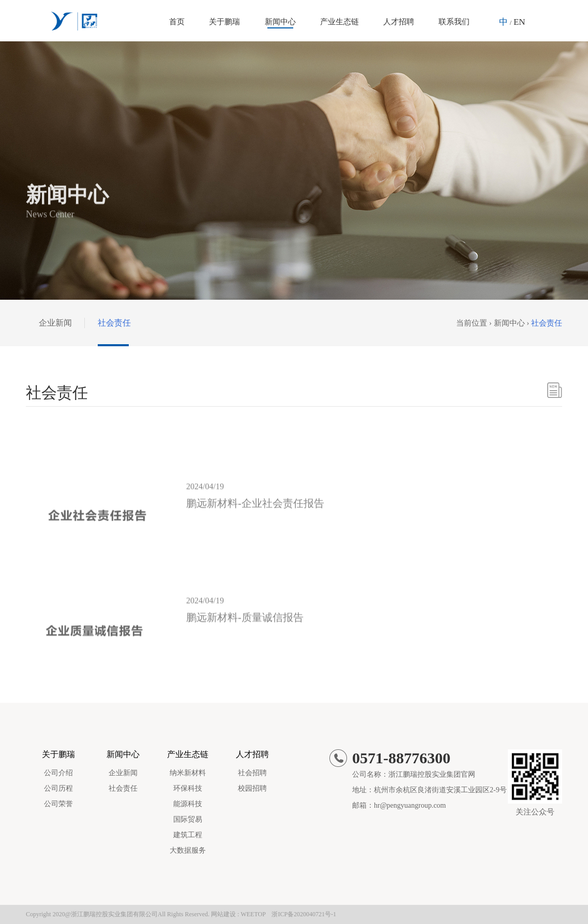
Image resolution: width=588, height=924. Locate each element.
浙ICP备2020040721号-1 (304, 914)
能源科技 (188, 804)
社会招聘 (252, 773)
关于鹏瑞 (224, 22)
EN (519, 22)
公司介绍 (58, 773)
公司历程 (58, 788)
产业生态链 (340, 22)
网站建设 (223, 914)
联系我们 (454, 22)
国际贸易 (188, 819)
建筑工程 (188, 835)
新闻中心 (280, 22)
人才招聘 (399, 22)
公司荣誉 (58, 804)
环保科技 (188, 788)
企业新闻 (55, 323)
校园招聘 (252, 788)
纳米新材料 (188, 773)
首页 (177, 22)
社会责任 (114, 323)
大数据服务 (188, 850)
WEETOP (253, 914)
